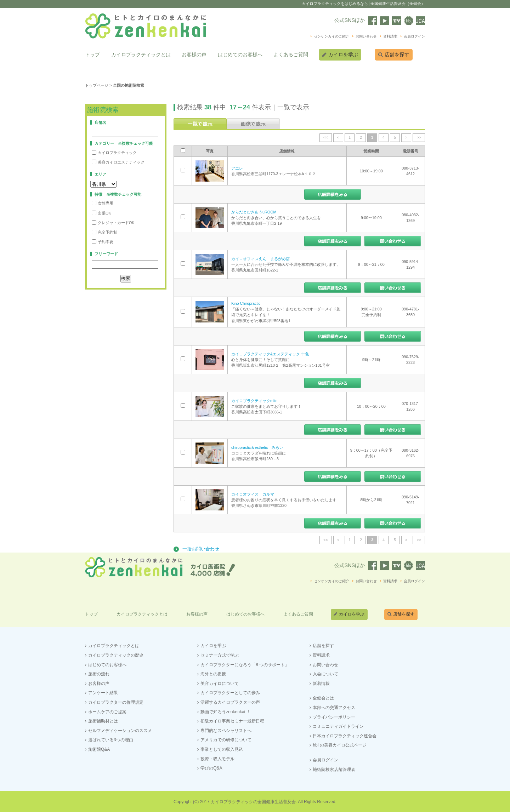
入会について (325, 673)
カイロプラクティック (114, 152)
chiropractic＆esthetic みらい (257, 447)
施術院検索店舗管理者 (334, 768)
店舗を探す (400, 54)
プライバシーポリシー (334, 716)
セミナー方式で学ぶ (220, 654)
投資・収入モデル (217, 758)
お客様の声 (194, 54)
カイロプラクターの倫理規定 (116, 701)
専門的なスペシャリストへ (226, 730)
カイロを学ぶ (344, 54)
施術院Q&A (99, 748)
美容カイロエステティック (118, 162)
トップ (92, 54)
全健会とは (323, 697)
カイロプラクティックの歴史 (116, 654)
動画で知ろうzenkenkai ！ (225, 711)
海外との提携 (213, 673)
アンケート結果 (103, 692)
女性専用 (103, 203)
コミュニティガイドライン (338, 726)
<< (326, 137)
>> (419, 137)
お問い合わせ (366, 36)
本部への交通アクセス (334, 707)
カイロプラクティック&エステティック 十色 (270, 353)
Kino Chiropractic (246, 303)
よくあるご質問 (291, 54)
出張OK (101, 212)
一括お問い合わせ (201, 549)
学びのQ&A (211, 767)
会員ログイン (414, 36)
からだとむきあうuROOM (254, 211)
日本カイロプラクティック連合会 (345, 735)
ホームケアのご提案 (107, 711)
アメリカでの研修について (226, 739)
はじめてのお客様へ (240, 54)
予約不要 (103, 241)
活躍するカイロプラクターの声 (230, 701)
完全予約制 (104, 232)
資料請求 (390, 36)
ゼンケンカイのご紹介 (331, 36)
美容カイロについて (220, 682)
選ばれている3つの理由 (111, 739)
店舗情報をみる (333, 194)
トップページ (97, 85)
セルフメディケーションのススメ (120, 730)
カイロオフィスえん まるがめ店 (260, 258)
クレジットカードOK (113, 222)
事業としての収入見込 (222, 748)
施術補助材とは (103, 720)
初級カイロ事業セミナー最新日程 (232, 720)
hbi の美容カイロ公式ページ (339, 744)
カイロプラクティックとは (141, 54)
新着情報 (321, 682)
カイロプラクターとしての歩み (230, 692)
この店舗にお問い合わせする (393, 241)
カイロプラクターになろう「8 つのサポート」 (245, 664)
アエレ (237, 168)
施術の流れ (99, 673)
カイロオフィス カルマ (253, 493)
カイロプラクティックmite (254, 400)
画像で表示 (253, 123)
